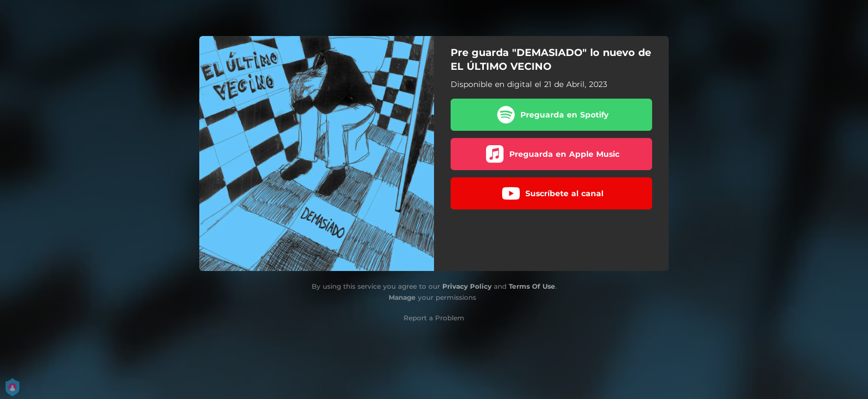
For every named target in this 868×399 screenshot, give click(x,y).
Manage (402, 297)
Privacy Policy (467, 286)
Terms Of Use (532, 286)
